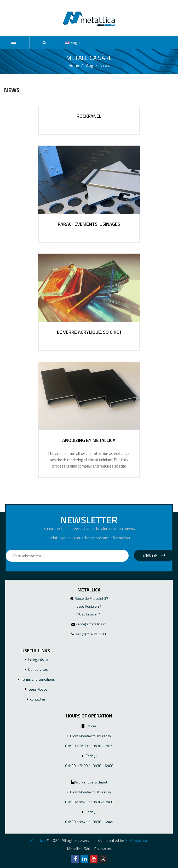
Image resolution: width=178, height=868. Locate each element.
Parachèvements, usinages (89, 224)
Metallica (38, 840)
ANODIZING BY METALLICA (89, 440)
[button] (44, 43)
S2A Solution (137, 840)
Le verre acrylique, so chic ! (89, 332)
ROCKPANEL (89, 116)
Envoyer (154, 555)
